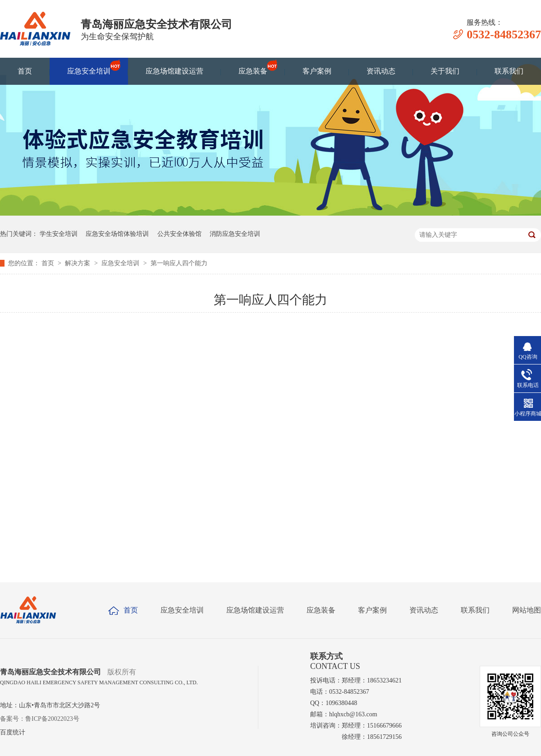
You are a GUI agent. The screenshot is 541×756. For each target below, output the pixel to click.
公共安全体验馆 (179, 234)
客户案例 (317, 71)
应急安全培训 (89, 67)
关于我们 (445, 71)
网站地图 (527, 610)
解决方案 (78, 263)
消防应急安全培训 (235, 234)
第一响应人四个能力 (179, 263)
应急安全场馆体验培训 (117, 234)
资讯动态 (381, 71)
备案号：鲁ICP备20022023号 (40, 719)
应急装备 (253, 67)
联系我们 (509, 71)
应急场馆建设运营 (174, 71)
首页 (25, 71)
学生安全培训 (59, 234)
